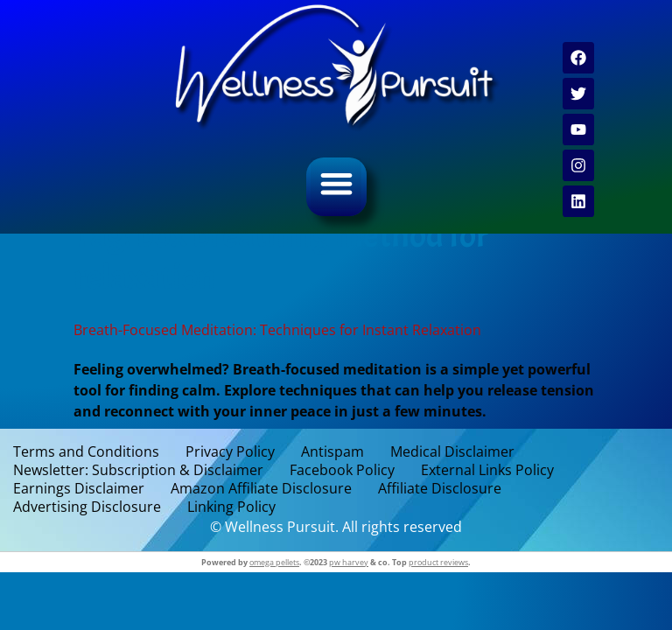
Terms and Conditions (86, 452)
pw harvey (349, 562)
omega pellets (274, 562)
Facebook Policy (342, 470)
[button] (336, 183)
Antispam (332, 452)
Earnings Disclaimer (79, 489)
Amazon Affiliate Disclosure (261, 489)
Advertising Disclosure (87, 507)
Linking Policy (231, 507)
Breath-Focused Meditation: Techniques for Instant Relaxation (277, 330)
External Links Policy (487, 470)
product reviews (438, 562)
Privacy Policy (230, 452)
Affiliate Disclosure (440, 489)
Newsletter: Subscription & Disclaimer (138, 470)
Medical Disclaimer (452, 452)
